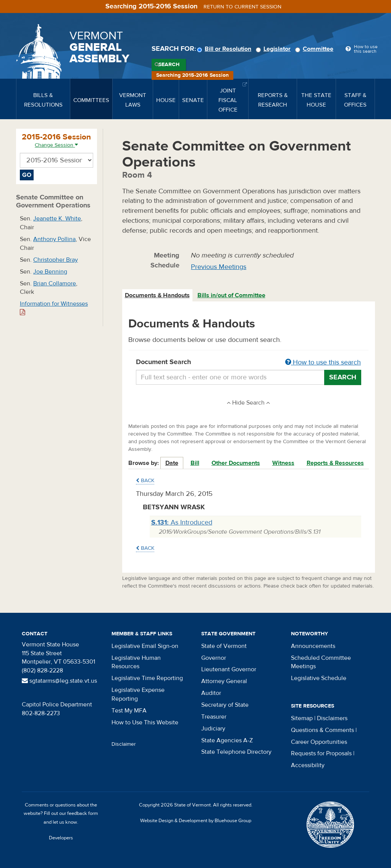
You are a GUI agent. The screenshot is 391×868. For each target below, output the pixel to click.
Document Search (249, 363)
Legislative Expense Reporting (138, 694)
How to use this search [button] (323, 362)
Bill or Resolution (225, 49)
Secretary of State (225, 705)
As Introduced (182, 522)
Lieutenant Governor (229, 669)
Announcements (313, 646)
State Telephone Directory (236, 752)
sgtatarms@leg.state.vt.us (59, 681)
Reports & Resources (335, 463)
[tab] (158, 296)
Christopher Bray (56, 260)
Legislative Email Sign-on (145, 646)
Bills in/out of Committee (231, 295)
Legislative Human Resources (136, 662)
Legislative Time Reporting (147, 678)
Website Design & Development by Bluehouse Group (196, 821)
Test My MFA (129, 711)
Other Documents (236, 463)
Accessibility (308, 765)
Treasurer (214, 717)
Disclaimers (332, 718)
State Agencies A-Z (227, 740)
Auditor (211, 693)
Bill (195, 463)
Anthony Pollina (54, 239)
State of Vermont (224, 646)
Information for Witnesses (54, 308)
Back (145, 481)
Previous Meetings (219, 267)
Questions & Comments (322, 730)
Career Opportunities (319, 742)
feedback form (83, 813)
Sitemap (302, 718)
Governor (214, 658)
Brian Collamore (55, 283)
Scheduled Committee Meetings (321, 662)
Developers (61, 838)
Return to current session (242, 7)
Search (169, 65)
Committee (315, 49)
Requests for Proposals (321, 753)
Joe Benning (50, 272)
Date (172, 463)
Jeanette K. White (57, 219)
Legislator (274, 49)
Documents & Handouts (157, 295)
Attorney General (224, 681)
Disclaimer (124, 744)
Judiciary (213, 729)
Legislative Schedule (319, 678)
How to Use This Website (145, 722)
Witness (283, 463)
